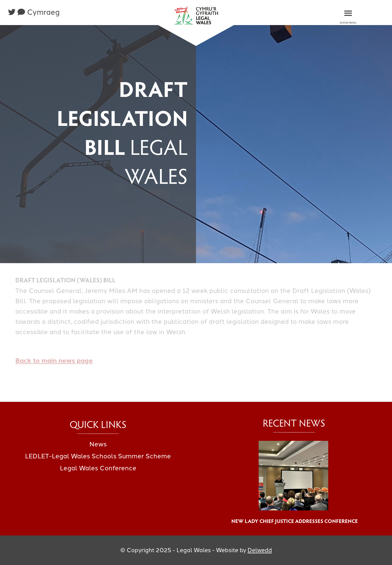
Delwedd (260, 550)
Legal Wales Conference (98, 468)
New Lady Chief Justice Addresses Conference (294, 521)
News (98, 444)
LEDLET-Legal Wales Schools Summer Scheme (98, 456)
